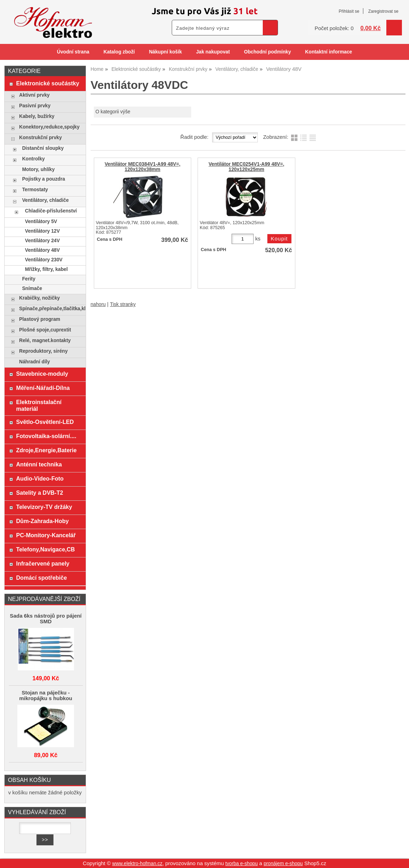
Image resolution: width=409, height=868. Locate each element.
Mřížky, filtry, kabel (47, 269)
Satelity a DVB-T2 (40, 493)
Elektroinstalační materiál (39, 405)
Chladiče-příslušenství (51, 211)
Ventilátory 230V (44, 260)
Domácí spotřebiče (42, 578)
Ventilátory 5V (41, 222)
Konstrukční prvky (40, 138)
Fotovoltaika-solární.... (46, 436)
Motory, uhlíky (38, 169)
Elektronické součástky (48, 83)
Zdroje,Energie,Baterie (47, 450)
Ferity (29, 279)
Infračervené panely (43, 563)
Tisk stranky (123, 304)
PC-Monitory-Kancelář (46, 535)
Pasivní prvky (35, 106)
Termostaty (35, 190)
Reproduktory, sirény (43, 351)
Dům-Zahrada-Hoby (43, 521)
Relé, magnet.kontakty (45, 341)
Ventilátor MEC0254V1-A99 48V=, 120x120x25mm (246, 167)
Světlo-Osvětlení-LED (45, 422)
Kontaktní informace (329, 52)
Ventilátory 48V (42, 250)
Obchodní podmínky (268, 52)
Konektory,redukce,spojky (49, 127)
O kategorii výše (113, 112)
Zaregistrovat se (383, 11)
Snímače (32, 288)
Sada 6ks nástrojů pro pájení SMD (46, 619)
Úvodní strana (73, 52)
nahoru (98, 304)
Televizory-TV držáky (44, 507)
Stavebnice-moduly (42, 374)
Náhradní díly (35, 362)
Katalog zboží (119, 52)
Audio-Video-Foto (40, 478)
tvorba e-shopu (242, 864)
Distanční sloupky (43, 148)
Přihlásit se (349, 11)
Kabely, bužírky (37, 116)
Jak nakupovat (213, 52)
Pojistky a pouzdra (43, 179)
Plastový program (40, 319)
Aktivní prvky (34, 95)
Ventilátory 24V (42, 241)
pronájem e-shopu (283, 864)
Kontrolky (33, 159)
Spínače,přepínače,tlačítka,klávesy (50, 309)
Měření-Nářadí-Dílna (43, 388)
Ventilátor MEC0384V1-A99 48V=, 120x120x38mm (142, 167)
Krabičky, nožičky (39, 298)
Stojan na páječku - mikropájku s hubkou (46, 696)
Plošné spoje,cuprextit (45, 330)
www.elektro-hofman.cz (137, 864)
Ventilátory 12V (42, 231)
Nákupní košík (166, 52)
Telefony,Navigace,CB (46, 549)
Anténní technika (39, 464)
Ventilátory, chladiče (45, 200)
